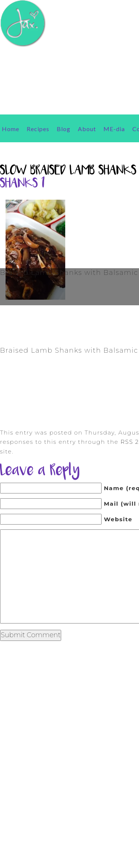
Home (11, 129)
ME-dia (114, 129)
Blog (64, 129)
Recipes (38, 129)
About (87, 129)
